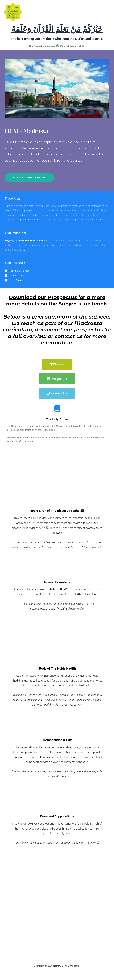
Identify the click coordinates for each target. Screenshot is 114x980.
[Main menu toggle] (108, 12)
